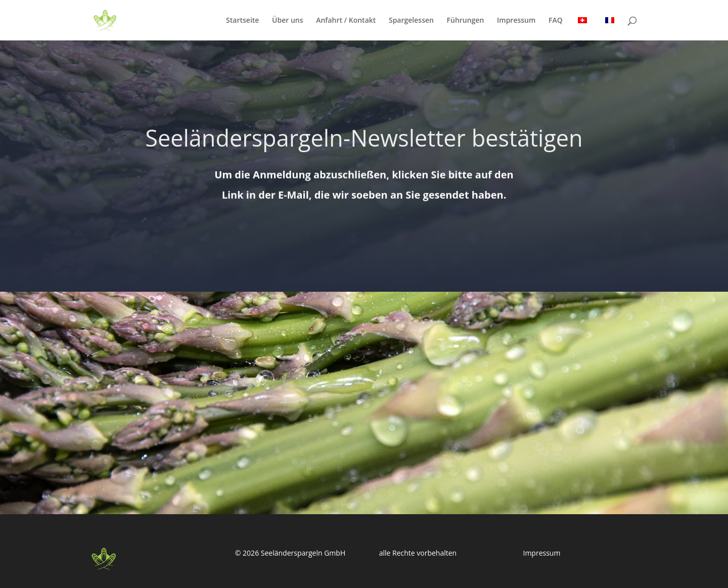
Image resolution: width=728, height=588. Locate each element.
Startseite (242, 21)
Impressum (516, 21)
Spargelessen (411, 21)
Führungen (466, 21)
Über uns (287, 21)
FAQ (556, 21)
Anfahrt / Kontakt (346, 21)
